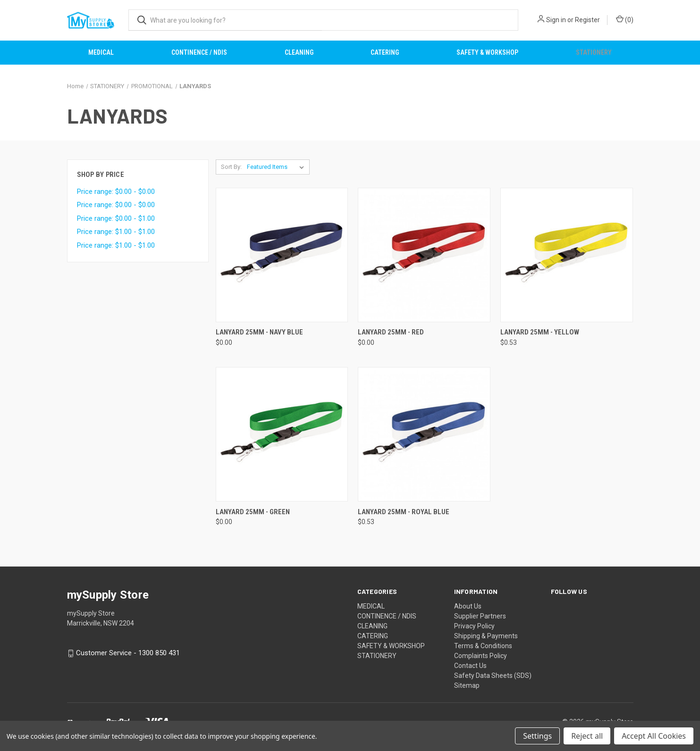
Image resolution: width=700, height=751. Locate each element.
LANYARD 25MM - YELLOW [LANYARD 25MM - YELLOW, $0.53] (540, 332)
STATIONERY (594, 52)
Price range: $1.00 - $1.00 (116, 232)
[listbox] (277, 167)
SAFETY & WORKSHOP (487, 52)
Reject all (587, 736)
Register (587, 20)
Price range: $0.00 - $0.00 (116, 192)
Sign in (556, 20)
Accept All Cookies (654, 736)
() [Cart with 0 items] (625, 19)
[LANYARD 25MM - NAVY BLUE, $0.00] (282, 255)
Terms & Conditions (483, 646)
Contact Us (470, 666)
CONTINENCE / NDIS (199, 52)
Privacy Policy (474, 626)
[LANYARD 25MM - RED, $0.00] (424, 255)
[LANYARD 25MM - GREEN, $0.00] (282, 434)
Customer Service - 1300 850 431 (128, 653)
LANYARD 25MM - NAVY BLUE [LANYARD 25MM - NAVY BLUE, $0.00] (259, 332)
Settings (537, 736)
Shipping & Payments (486, 636)
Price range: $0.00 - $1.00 (116, 218)
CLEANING (299, 52)
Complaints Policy (481, 656)
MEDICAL (101, 52)
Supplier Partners (480, 616)
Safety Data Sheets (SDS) (493, 676)
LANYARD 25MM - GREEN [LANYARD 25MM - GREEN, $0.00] (253, 512)
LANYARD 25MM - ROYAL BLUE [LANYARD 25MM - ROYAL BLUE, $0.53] (404, 512)
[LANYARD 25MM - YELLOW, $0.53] (567, 255)
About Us (468, 606)
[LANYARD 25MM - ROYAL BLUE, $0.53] (424, 434)
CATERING (385, 52)
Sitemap (467, 685)
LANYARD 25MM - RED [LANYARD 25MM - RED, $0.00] (391, 332)
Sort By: (231, 167)
